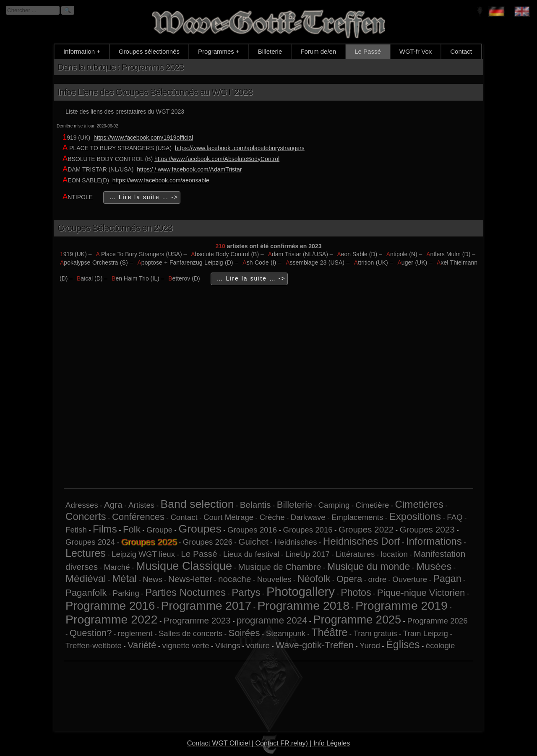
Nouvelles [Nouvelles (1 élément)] (274, 579)
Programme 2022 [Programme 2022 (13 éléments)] (111, 619)
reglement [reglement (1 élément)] (135, 633)
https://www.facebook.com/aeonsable (161, 180)
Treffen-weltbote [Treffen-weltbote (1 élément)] (94, 646)
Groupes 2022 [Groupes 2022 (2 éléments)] (366, 529)
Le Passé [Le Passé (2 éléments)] (199, 554)
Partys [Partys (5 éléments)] (246, 592)
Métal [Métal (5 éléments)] (124, 578)
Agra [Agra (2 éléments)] (113, 505)
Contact (461, 51)
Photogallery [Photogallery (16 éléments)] (301, 591)
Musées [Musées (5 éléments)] (434, 566)
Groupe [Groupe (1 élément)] (159, 530)
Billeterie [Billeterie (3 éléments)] (295, 505)
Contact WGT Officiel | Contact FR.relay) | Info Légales (268, 743)
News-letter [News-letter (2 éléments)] (190, 579)
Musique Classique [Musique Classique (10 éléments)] (184, 566)
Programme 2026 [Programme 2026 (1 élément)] (437, 621)
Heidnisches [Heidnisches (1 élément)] (296, 542)
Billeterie (270, 51)
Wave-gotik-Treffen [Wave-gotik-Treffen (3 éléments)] (315, 645)
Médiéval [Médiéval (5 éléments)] (86, 578)
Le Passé (368, 51)
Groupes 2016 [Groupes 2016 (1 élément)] (252, 530)
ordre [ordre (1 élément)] (377, 579)
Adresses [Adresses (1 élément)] (82, 505)
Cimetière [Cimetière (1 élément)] (372, 505)
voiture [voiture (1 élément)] (258, 646)
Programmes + (219, 51)
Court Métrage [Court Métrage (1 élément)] (228, 517)
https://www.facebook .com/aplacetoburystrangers (240, 148)
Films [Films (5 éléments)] (105, 529)
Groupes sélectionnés (149, 51)
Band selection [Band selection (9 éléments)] (197, 504)
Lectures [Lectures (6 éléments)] (86, 553)
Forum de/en (318, 51)
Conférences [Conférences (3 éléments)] (138, 517)
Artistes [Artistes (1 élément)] (141, 505)
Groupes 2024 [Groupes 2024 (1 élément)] (90, 542)
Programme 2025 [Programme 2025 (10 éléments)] (357, 620)
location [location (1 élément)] (394, 554)
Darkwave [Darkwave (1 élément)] (308, 517)
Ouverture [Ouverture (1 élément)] (410, 579)
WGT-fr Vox (416, 51)
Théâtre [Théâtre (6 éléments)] (329, 632)
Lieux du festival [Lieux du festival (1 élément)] (251, 554)
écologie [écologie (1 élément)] (441, 646)
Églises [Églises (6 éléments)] (403, 644)
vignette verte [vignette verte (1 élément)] (186, 646)
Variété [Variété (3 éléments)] (142, 645)
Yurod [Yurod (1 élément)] (370, 646)
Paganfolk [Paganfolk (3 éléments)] (86, 593)
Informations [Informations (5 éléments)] (434, 541)
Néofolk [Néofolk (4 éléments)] (314, 579)
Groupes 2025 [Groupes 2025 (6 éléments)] (149, 542)
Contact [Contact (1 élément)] (184, 517)
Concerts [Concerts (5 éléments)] (86, 516)
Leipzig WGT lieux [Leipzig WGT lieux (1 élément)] (143, 554)
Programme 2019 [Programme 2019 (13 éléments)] (401, 605)
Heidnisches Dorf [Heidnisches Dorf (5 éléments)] (362, 541)
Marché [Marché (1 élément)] (117, 567)
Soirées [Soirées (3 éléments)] (244, 633)
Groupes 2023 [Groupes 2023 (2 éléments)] (427, 529)
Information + (82, 51)
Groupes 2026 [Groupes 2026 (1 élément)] (208, 542)
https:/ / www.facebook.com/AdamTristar (189, 169)
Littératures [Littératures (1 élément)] (355, 554)
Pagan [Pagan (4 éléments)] (447, 579)
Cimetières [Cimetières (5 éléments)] (419, 504)
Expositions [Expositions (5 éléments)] (415, 516)
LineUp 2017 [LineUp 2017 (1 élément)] (308, 554)
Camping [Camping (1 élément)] (334, 505)
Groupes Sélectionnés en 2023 (115, 228)
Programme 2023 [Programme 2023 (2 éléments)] (197, 620)
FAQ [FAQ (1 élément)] (455, 517)
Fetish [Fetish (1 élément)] (76, 530)
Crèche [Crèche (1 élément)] (272, 517)
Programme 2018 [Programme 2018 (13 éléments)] (304, 605)
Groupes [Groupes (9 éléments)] (200, 529)
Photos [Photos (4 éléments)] (356, 592)
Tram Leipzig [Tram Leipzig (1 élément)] (426, 633)
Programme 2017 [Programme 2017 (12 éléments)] (206, 606)
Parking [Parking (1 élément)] (126, 593)
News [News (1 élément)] (152, 579)
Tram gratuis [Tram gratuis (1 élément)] (375, 633)
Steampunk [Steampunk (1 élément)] (286, 633)
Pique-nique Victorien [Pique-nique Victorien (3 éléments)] (421, 593)
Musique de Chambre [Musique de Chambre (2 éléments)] (279, 567)
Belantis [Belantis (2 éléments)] (255, 505)
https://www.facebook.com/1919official (143, 138)
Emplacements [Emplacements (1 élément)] (357, 517)
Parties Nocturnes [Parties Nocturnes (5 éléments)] (185, 592)
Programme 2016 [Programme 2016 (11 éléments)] (110, 606)
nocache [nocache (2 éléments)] (235, 579)
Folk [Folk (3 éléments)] (132, 529)
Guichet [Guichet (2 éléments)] (253, 542)
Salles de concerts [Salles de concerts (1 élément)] (190, 633)
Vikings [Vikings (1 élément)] (228, 646)
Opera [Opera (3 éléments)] (349, 579)
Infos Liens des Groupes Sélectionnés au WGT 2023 (155, 92)
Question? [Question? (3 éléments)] (91, 633)
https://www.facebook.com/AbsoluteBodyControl (217, 159)
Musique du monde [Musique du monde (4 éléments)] (369, 566)
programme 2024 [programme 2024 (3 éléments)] (272, 620)
